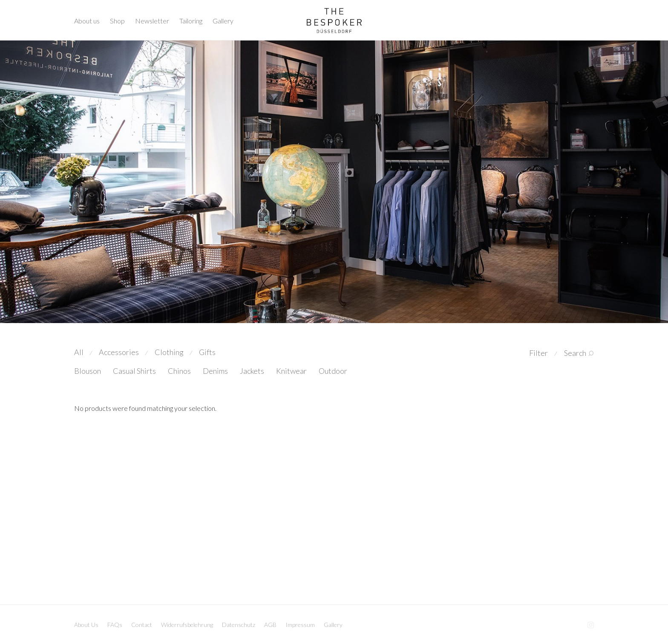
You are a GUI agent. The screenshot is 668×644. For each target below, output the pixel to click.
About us (87, 21)
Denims (215, 371)
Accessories (119, 352)
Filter (538, 353)
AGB (270, 625)
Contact (142, 625)
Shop (117, 21)
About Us (86, 625)
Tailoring (191, 21)
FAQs (115, 625)
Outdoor (333, 371)
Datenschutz (239, 625)
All (79, 352)
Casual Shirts (134, 371)
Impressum (300, 625)
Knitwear (291, 371)
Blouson (88, 371)
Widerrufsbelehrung (187, 625)
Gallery (223, 21)
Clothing (169, 352)
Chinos (179, 371)
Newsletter (152, 21)
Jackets (252, 371)
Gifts (207, 352)
